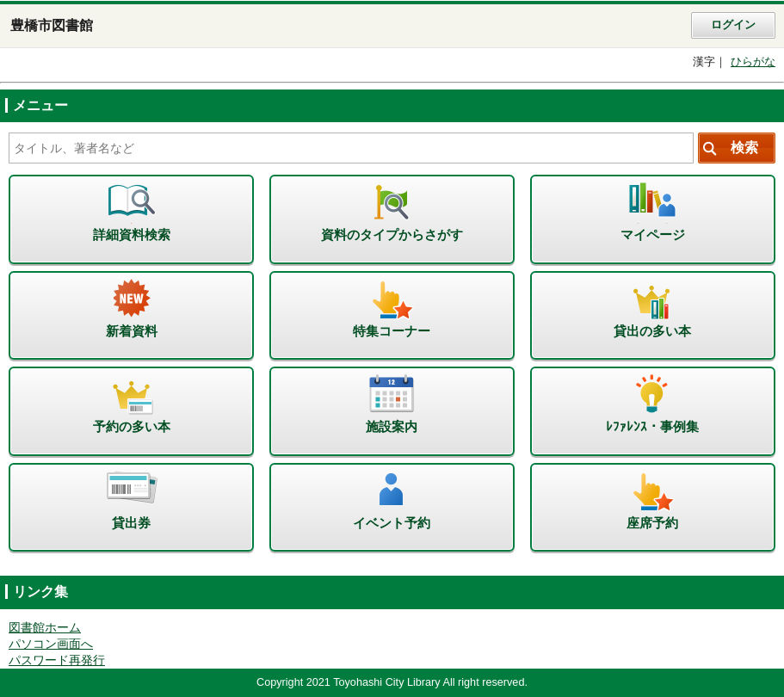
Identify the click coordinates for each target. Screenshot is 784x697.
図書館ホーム (45, 628)
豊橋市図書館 (52, 25)
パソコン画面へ (51, 644)
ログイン (733, 25)
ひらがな (753, 62)
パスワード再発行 (57, 660)
